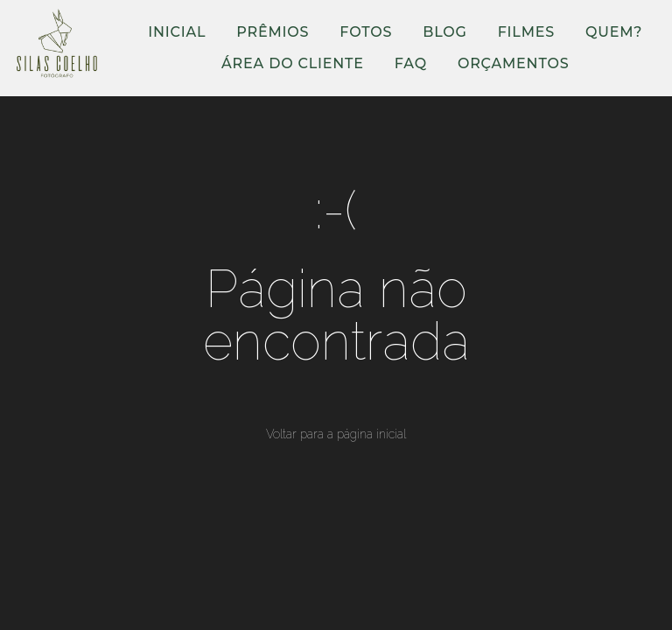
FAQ (411, 63)
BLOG (444, 32)
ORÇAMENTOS (514, 63)
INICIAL (177, 32)
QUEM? (614, 32)
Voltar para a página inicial (336, 434)
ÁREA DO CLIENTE (293, 63)
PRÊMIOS (273, 32)
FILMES (526, 32)
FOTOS (366, 32)
